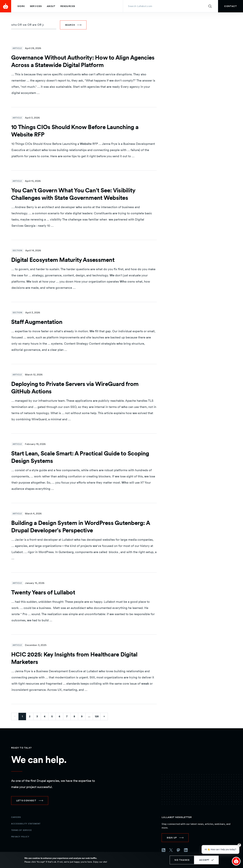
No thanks (182, 860)
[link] (231, 6)
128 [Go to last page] (97, 716)
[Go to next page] (104, 716)
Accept (204, 860)
